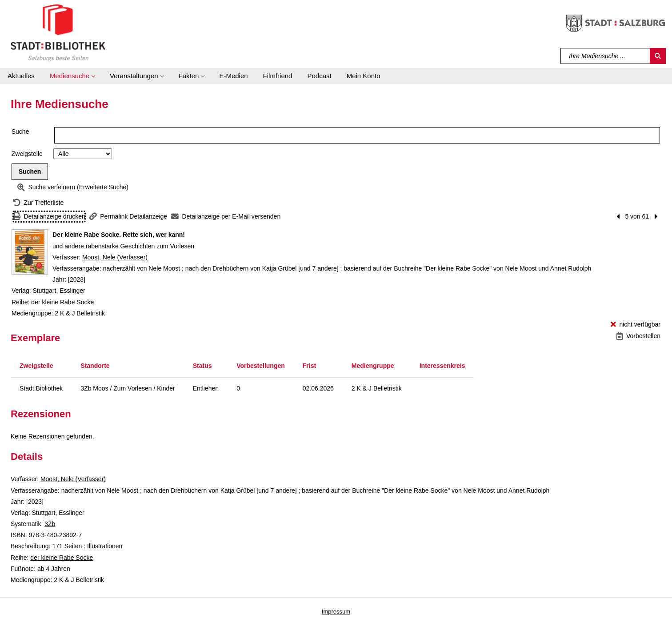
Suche (20, 132)
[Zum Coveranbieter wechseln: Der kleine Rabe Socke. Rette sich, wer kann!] (30, 252)
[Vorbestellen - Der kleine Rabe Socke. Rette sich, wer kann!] (638, 336)
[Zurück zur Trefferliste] (38, 203)
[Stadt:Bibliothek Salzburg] (58, 32)
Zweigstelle (27, 154)
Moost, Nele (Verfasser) (115, 257)
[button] (72, 76)
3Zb (50, 524)
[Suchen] (658, 56)
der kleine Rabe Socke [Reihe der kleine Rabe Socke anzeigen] (62, 302)
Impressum (336, 612)
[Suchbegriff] (606, 56)
